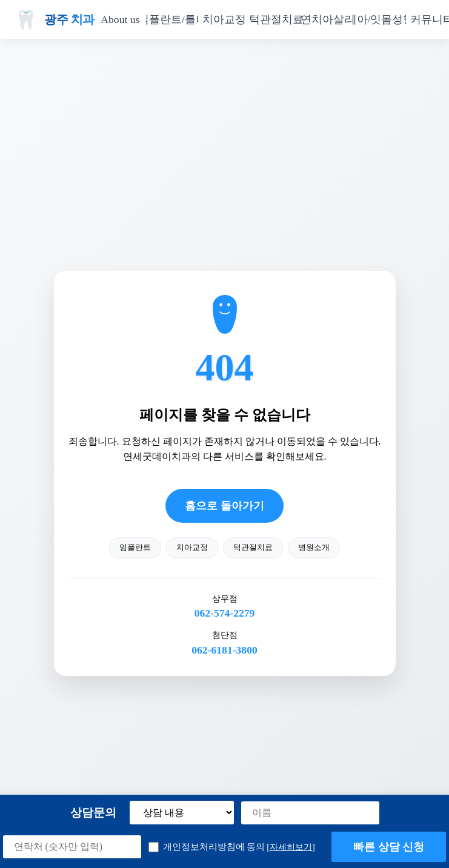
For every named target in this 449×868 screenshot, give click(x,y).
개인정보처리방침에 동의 (232, 847)
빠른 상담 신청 (389, 847)
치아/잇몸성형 (380, 19)
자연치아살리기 (328, 19)
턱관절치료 (276, 19)
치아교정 (224, 19)
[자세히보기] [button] (291, 847)
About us (120, 19)
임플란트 (135, 548)
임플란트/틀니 (172, 19)
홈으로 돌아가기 (224, 506)
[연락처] (72, 847)
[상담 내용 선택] (182, 813)
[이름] (310, 813)
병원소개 (314, 548)
